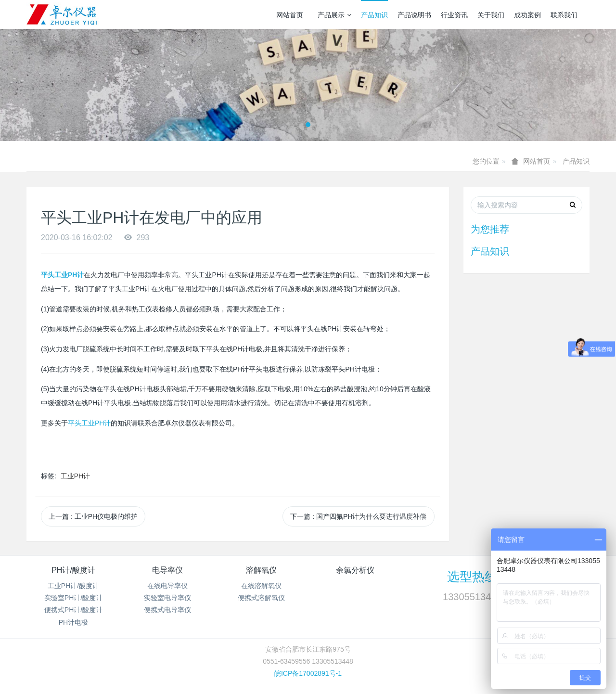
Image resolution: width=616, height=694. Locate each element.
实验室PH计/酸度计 (73, 598)
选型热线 (472, 577)
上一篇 (93, 516)
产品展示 (334, 15)
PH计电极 (73, 622)
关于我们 (491, 15)
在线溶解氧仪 (261, 586)
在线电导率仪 (167, 586)
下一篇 (358, 516)
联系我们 (564, 15)
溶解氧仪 (261, 570)
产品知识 (374, 15)
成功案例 (527, 15)
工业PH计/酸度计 (73, 586)
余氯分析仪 (355, 570)
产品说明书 (414, 15)
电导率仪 (167, 570)
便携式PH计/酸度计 (73, 610)
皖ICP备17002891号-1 (308, 673)
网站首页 (290, 15)
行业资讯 (454, 15)
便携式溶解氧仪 (261, 598)
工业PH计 (75, 476)
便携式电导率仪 (167, 610)
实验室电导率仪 (167, 598)
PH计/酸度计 (73, 570)
